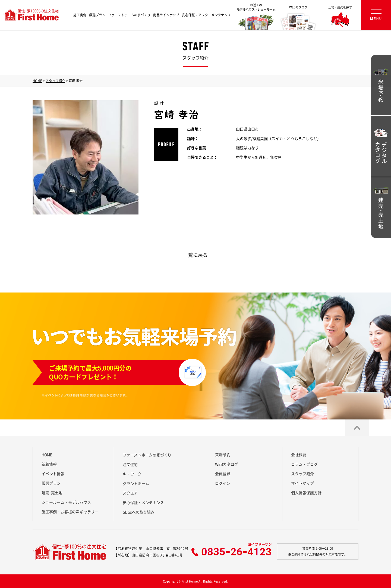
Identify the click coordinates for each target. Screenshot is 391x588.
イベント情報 (53, 474)
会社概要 (299, 455)
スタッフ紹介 (55, 81)
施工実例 (80, 15)
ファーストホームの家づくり (129, 15)
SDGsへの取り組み (139, 512)
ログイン (223, 483)
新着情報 (49, 464)
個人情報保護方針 (306, 493)
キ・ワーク (132, 474)
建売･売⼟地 (52, 493)
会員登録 (223, 474)
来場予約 (223, 455)
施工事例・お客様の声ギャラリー (70, 512)
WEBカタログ (227, 464)
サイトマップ (302, 483)
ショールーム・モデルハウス (66, 502)
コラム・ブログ (304, 464)
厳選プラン (97, 15)
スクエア (130, 493)
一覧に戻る (195, 255)
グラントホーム (136, 483)
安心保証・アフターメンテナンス (206, 15)
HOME (37, 81)
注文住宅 (130, 464)
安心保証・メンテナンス (143, 502)
